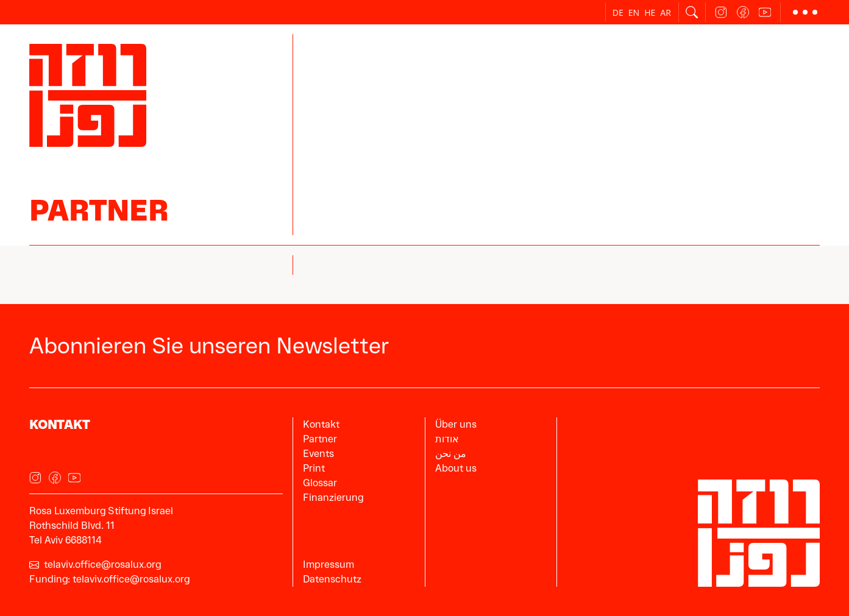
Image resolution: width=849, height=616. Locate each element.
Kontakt (321, 424)
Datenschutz (332, 579)
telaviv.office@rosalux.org (95, 565)
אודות (447, 439)
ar (666, 12)
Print (314, 468)
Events (318, 454)
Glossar (320, 483)
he (650, 12)
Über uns (456, 424)
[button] (805, 12)
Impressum (329, 565)
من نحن (451, 454)
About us (456, 468)
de (618, 12)
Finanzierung (333, 497)
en (634, 12)
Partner (99, 210)
